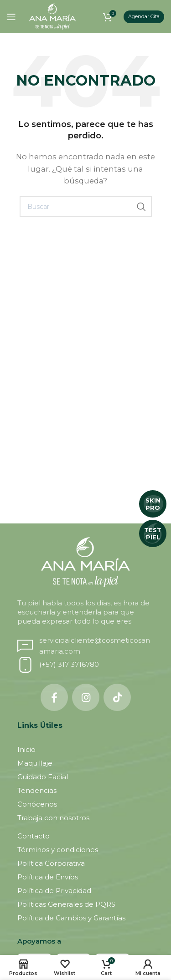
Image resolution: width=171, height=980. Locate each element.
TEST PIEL (153, 533)
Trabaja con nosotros (53, 818)
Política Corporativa (51, 863)
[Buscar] (86, 207)
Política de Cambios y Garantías (71, 918)
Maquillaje (35, 763)
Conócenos (37, 804)
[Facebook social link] (54, 697)
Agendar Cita (144, 16)
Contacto (34, 836)
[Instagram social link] (86, 697)
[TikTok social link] (117, 697)
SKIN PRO (153, 504)
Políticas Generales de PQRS (66, 904)
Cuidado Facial (43, 777)
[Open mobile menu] (11, 17)
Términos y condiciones (58, 850)
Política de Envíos (48, 877)
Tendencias (37, 790)
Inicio (26, 749)
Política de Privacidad (54, 891)
